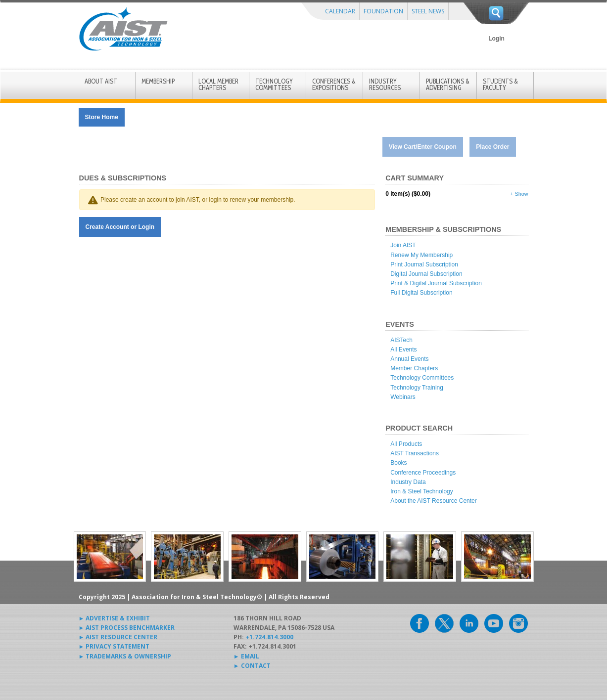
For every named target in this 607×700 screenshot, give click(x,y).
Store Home (102, 117)
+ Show (519, 194)
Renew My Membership (421, 255)
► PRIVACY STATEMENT (114, 646)
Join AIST (403, 245)
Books (398, 463)
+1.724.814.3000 (269, 637)
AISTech (401, 340)
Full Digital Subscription (421, 293)
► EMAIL (246, 656)
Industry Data (408, 482)
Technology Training (417, 388)
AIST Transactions (415, 453)
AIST (123, 29)
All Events (403, 350)
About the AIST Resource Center (434, 501)
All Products (406, 444)
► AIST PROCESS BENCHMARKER (127, 628)
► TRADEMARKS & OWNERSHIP (125, 656)
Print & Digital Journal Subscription (436, 283)
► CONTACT (252, 666)
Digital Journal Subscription (426, 274)
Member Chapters (414, 368)
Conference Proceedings (423, 473)
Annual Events (409, 359)
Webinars (403, 397)
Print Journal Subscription (424, 264)
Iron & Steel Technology (422, 491)
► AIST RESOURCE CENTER (118, 637)
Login (496, 39)
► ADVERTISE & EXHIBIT (115, 618)
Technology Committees (422, 378)
